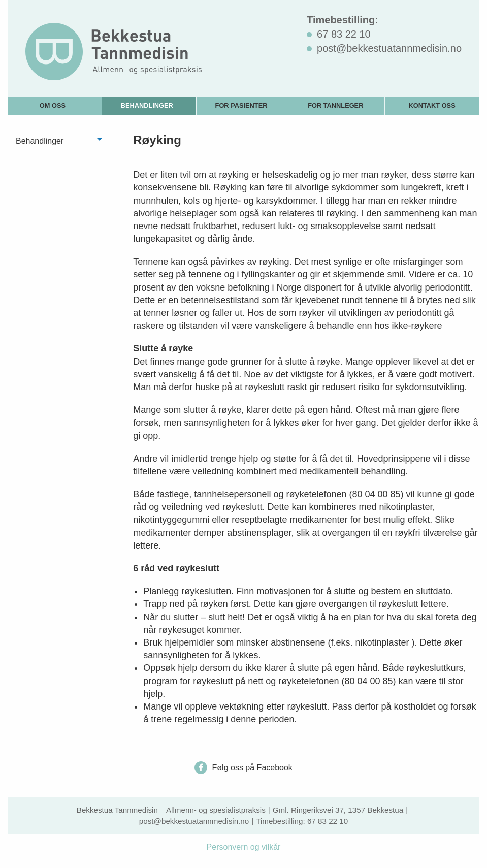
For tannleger (335, 105)
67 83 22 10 (328, 821)
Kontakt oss (432, 105)
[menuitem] (55, 105)
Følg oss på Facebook (244, 768)
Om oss (53, 105)
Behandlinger (147, 105)
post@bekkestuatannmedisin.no (194, 821)
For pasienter (241, 105)
